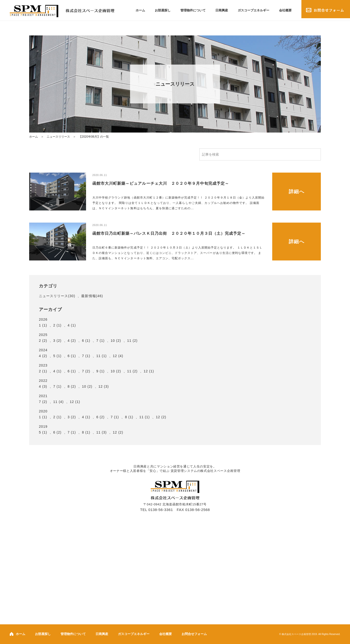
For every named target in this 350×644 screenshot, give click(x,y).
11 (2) (132, 341)
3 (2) (57, 341)
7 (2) (86, 371)
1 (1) (43, 325)
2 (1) (57, 325)
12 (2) (161, 417)
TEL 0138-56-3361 (157, 510)
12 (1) (149, 371)
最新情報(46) (92, 296)
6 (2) (100, 417)
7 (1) (100, 341)
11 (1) (101, 356)
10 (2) (116, 341)
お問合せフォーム (194, 634)
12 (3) (104, 386)
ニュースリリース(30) (57, 296)
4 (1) (72, 325)
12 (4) (118, 356)
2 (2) (43, 341)
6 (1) (86, 341)
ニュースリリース (58, 137)
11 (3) (101, 432)
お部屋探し (163, 10)
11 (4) (58, 402)
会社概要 (285, 10)
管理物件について (193, 10)
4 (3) (43, 386)
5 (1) (57, 356)
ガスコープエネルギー (254, 10)
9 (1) (100, 371)
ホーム (140, 10)
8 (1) (129, 417)
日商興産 (222, 10)
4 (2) (72, 341)
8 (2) (72, 386)
